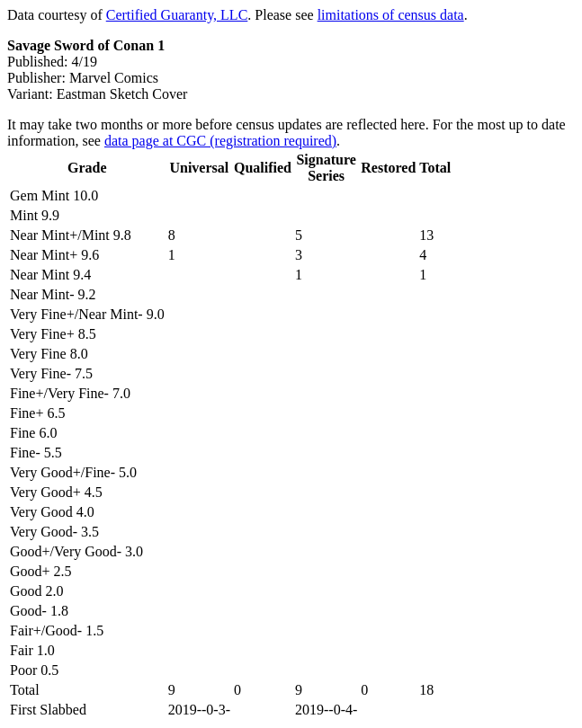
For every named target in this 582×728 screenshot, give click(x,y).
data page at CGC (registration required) (220, 141)
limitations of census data (391, 15)
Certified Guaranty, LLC (177, 15)
